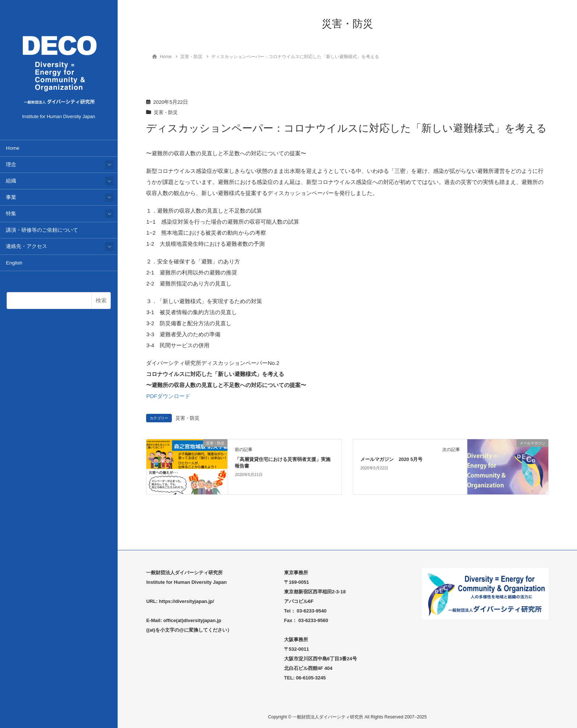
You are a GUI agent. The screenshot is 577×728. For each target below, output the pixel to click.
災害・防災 (167, 112)
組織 (11, 181)
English (14, 263)
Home (13, 148)
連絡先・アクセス (26, 246)
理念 (11, 165)
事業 (11, 197)
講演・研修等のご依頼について (42, 230)
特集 (11, 214)
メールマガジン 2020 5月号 (391, 459)
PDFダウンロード (168, 396)
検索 (101, 300)
